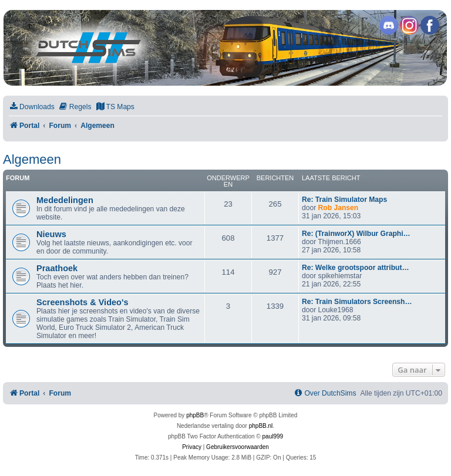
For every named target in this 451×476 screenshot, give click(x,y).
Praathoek (57, 268)
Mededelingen (65, 200)
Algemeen (32, 159)
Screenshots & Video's (82, 302)
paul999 (273, 436)
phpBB (195, 415)
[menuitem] (32, 107)
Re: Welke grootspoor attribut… (356, 268)
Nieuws (51, 234)
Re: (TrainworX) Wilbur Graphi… (356, 234)
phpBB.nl (261, 426)
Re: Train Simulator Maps (344, 200)
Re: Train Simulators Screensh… (357, 302)
